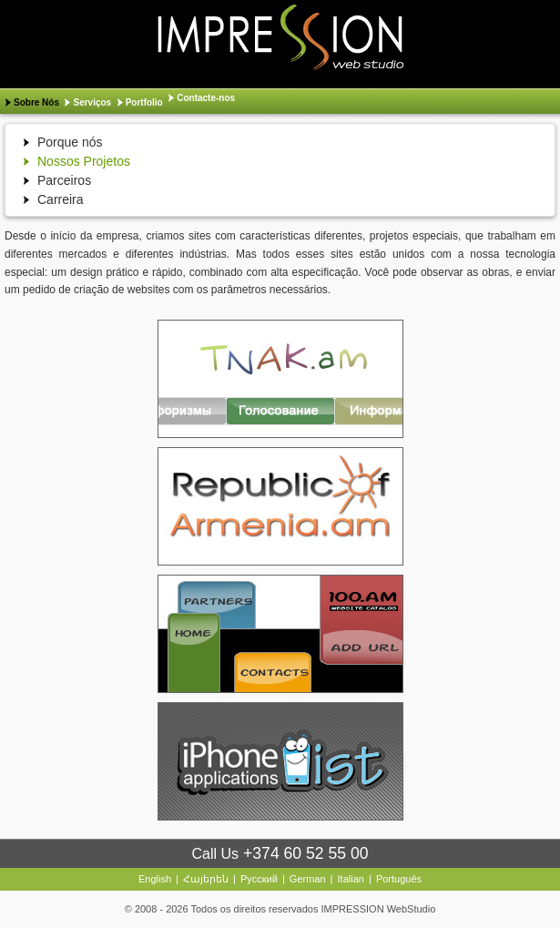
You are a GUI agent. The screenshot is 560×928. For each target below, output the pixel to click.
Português (399, 879)
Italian (351, 879)
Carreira (61, 199)
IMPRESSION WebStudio (379, 909)
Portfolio (144, 102)
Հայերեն (206, 879)
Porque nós (70, 142)
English (155, 879)
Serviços (92, 102)
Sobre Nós (36, 102)
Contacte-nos (206, 98)
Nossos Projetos (84, 161)
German (308, 879)
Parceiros (64, 180)
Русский (259, 879)
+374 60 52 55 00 (305, 853)
